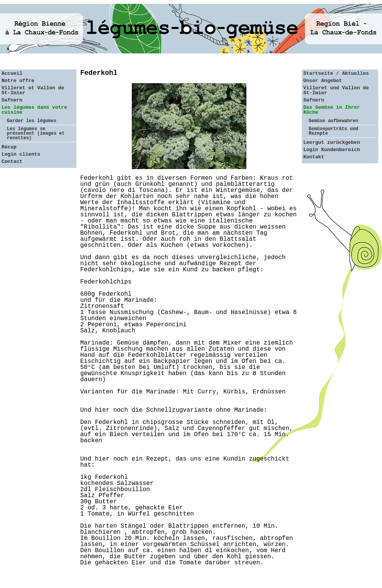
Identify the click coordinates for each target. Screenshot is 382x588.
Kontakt (314, 157)
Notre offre (18, 81)
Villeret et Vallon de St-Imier (33, 90)
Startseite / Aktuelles (336, 73)
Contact (12, 162)
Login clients (21, 154)
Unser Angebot (323, 81)
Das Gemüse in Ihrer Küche (332, 110)
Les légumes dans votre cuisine (34, 110)
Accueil (12, 73)
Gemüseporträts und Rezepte (333, 131)
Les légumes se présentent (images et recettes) (36, 134)
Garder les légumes (32, 121)
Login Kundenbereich (332, 150)
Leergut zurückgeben (332, 143)
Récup (9, 147)
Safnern (12, 100)
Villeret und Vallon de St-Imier (336, 90)
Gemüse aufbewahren (333, 121)
